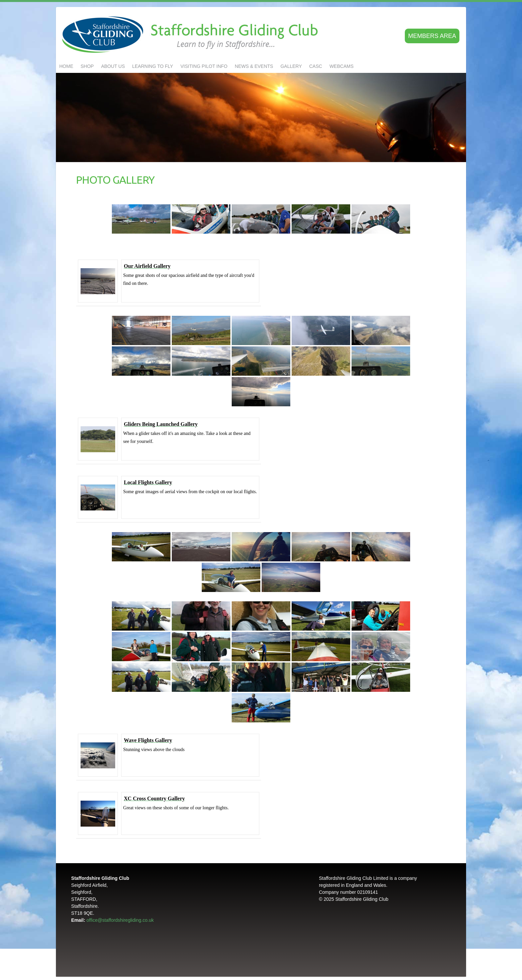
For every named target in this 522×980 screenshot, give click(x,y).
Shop (87, 66)
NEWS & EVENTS (254, 66)
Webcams (342, 66)
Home (66, 66)
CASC (316, 66)
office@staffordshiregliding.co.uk (120, 920)
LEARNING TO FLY (153, 66)
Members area (432, 36)
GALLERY (291, 66)
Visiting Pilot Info (204, 66)
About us (113, 66)
